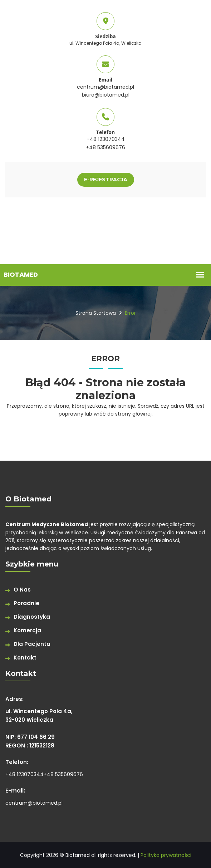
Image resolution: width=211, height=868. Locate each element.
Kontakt (25, 658)
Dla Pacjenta (32, 644)
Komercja (27, 630)
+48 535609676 (105, 147)
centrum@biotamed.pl (105, 87)
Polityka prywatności (166, 855)
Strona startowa (96, 313)
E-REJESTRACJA (106, 180)
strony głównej (133, 414)
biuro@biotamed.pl (106, 95)
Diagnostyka (32, 617)
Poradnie (26, 603)
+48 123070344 (106, 139)
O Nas (22, 590)
